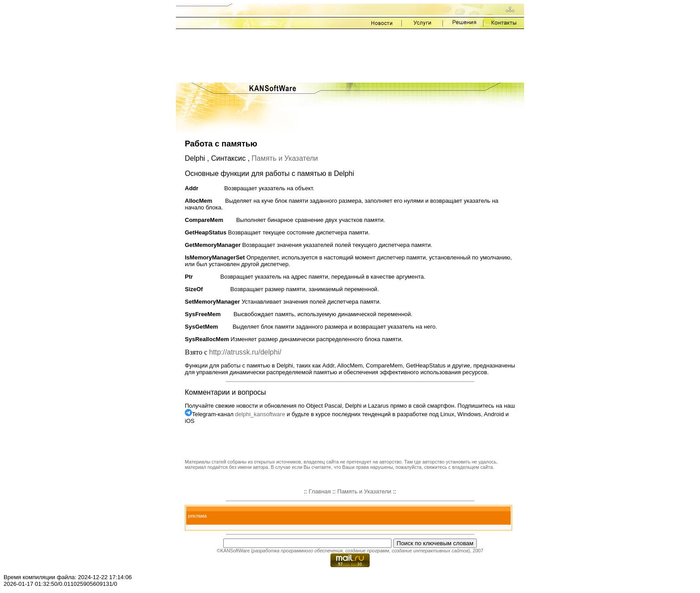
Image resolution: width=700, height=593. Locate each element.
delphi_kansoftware (260, 414)
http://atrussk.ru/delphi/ (245, 352)
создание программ (367, 551)
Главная (320, 491)
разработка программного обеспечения (298, 551)
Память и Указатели (285, 158)
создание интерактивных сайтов (430, 551)
